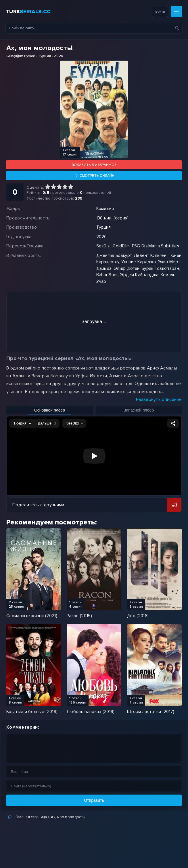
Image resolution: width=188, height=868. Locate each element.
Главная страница (31, 817)
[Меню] (177, 12)
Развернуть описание (159, 399)
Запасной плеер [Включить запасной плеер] (139, 410)
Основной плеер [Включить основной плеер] (50, 410)
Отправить (94, 800)
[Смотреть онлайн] (94, 176)
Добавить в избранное (94, 165)
